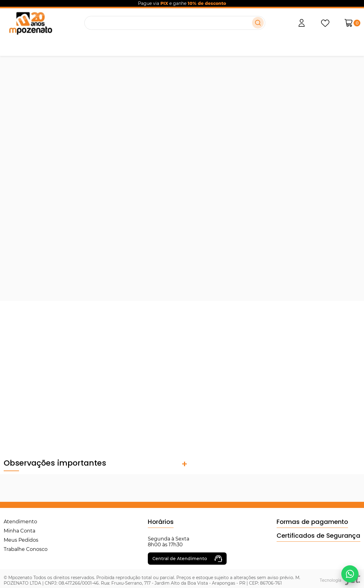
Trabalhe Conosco (26, 549)
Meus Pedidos (21, 540)
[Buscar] (258, 23)
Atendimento (20, 522)
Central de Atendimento (187, 559)
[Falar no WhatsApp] (350, 574)
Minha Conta (19, 531)
